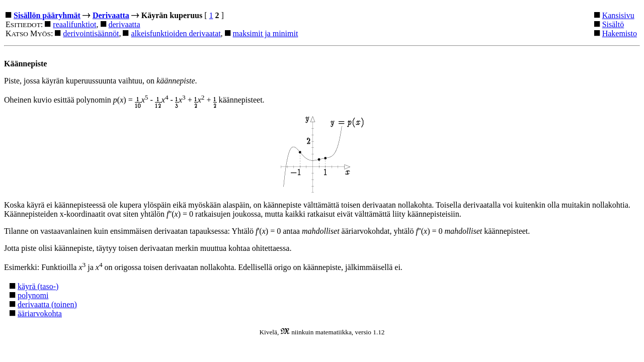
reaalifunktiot (74, 24)
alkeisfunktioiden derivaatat (176, 33)
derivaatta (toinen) (47, 304)
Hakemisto (620, 33)
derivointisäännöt (91, 33)
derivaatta (125, 24)
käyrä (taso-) (38, 286)
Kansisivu (618, 15)
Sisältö (613, 24)
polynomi (33, 295)
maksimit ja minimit (266, 33)
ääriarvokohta (40, 313)
